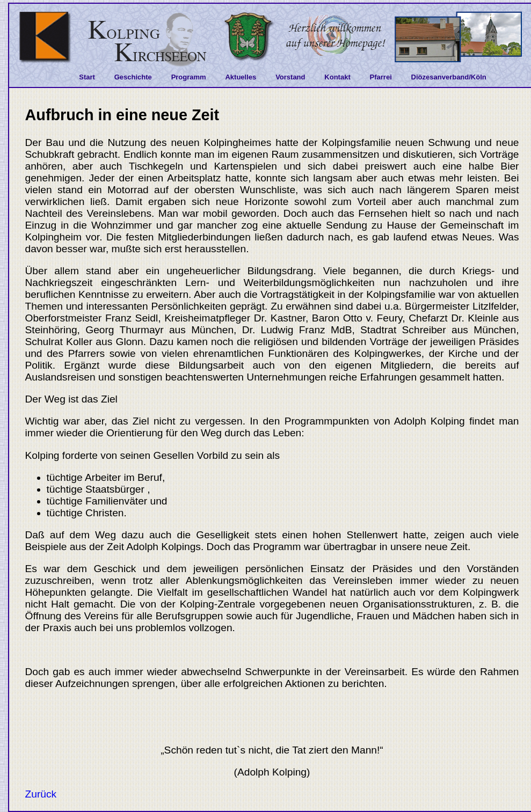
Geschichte (133, 77)
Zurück (41, 794)
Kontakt (337, 77)
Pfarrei (381, 77)
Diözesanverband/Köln (449, 77)
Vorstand (290, 77)
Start (87, 77)
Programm (189, 77)
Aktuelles (241, 77)
